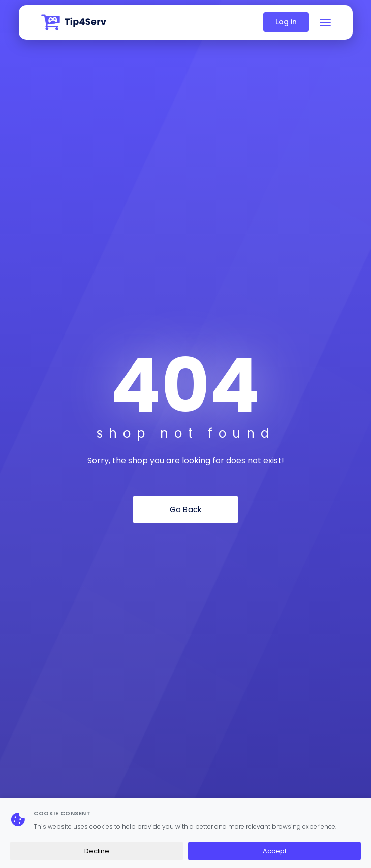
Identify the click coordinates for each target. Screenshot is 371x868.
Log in (286, 22)
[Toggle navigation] (325, 22)
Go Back (186, 510)
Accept (275, 851)
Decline (97, 851)
